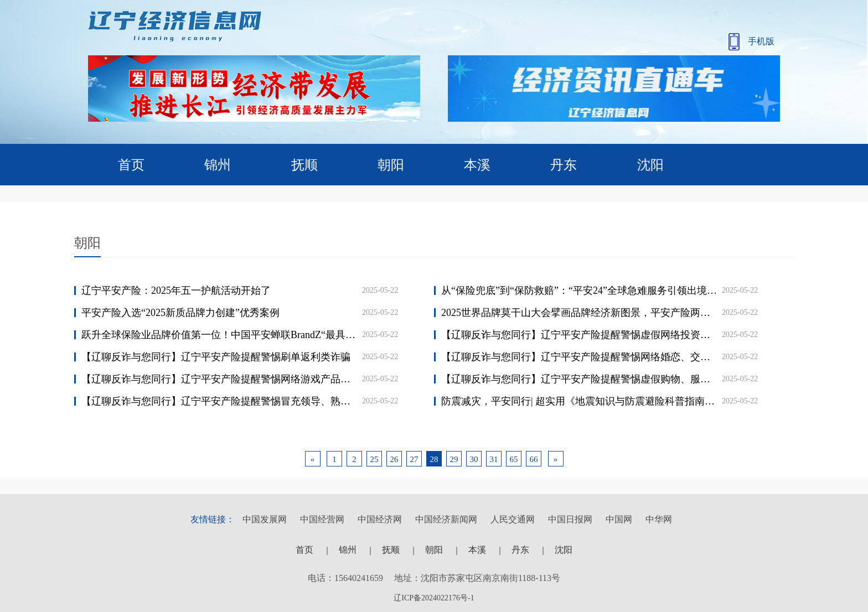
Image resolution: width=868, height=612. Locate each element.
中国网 (619, 519)
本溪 (477, 165)
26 (394, 459)
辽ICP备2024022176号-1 (434, 598)
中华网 (659, 519)
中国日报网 (570, 519)
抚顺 (304, 165)
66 (534, 459)
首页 (131, 165)
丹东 (564, 165)
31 (494, 459)
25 (374, 459)
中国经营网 (322, 519)
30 (474, 459)
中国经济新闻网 (446, 519)
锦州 (218, 165)
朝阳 (391, 165)
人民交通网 (513, 519)
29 (454, 459)
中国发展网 (265, 519)
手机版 (751, 42)
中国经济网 (380, 519)
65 (514, 459)
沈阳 (650, 165)
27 (414, 459)
